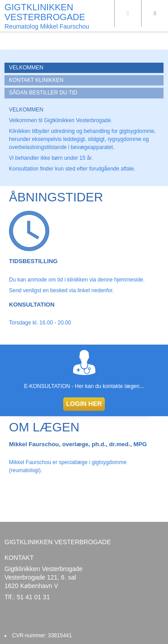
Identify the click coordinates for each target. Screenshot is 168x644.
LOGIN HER (84, 404)
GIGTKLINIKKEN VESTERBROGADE (45, 12)
